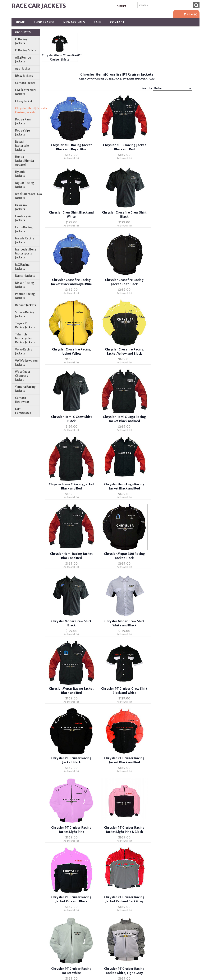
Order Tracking (152, 815)
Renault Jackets (26, 305)
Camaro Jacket (25, 83)
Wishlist (152, 791)
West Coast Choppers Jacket (23, 376)
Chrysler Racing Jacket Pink (69, 729)
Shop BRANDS (44, 22)
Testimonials (90, 839)
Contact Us (90, 803)
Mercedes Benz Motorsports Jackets (26, 254)
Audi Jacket (23, 69)
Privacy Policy (90, 827)
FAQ (90, 815)
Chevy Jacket (24, 101)
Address (152, 827)
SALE (97, 22)
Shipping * (152, 839)
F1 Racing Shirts (26, 50)
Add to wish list (69, 154)
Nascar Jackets (25, 276)
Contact (117, 22)
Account (121, 6)
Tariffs (152, 851)
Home (20, 22)
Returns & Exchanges (90, 851)
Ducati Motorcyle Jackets (22, 146)
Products (23, 32)
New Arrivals (74, 22)
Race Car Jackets (39, 6)
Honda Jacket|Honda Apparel (24, 161)
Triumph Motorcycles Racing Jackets (25, 338)
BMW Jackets (24, 76)
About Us (90, 791)
